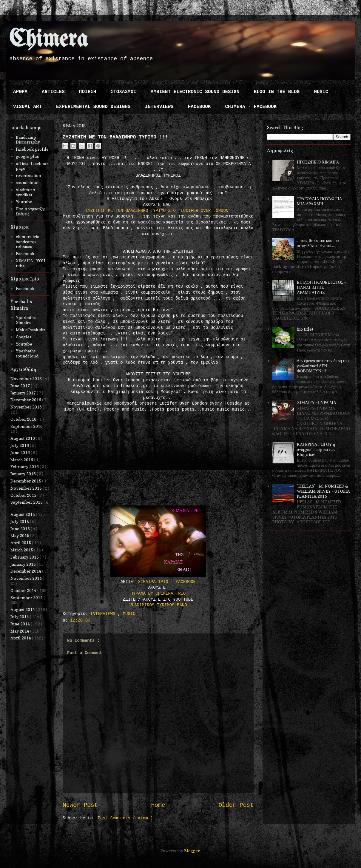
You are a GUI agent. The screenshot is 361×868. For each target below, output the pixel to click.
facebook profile (32, 149)
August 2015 (23, 514)
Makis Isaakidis (30, 330)
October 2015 (24, 495)
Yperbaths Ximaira (26, 320)
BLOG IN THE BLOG (277, 92)
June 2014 (21, 624)
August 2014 (23, 609)
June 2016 (21, 452)
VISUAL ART (27, 107)
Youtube (24, 202)
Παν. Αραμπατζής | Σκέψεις (32, 211)
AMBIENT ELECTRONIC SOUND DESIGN (195, 92)
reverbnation (28, 175)
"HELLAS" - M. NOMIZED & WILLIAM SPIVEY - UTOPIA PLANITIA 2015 (323, 491)
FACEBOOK (199, 107)
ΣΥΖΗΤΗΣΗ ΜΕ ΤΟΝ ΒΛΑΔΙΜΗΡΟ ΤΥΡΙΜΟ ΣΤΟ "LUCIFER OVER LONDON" (158, 211)
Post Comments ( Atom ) (125, 818)
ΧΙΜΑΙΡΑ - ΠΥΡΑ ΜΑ (317, 402)
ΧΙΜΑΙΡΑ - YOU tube (31, 263)
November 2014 (27, 578)
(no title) (305, 329)
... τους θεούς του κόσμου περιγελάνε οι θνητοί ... (318, 243)
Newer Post (80, 805)
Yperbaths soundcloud (27, 353)
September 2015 (27, 502)
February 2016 (25, 467)
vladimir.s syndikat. (25, 192)
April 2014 (21, 638)
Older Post (236, 805)
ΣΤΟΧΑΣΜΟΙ (123, 92)
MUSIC (321, 92)
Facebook (25, 253)
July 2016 (20, 445)
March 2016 (22, 460)
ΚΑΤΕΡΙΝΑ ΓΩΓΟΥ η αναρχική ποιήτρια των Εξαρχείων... (316, 449)
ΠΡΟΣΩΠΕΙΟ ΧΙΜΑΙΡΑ (318, 162)
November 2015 (27, 488)
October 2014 (24, 590)
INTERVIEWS (159, 107)
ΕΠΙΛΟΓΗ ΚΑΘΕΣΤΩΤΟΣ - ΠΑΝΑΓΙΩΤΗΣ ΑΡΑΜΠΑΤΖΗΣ (321, 287)
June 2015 (21, 529)
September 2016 (27, 426)
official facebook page (32, 166)
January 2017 (24, 393)
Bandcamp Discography (28, 140)
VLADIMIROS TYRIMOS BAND (158, 605)
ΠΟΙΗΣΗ (88, 92)
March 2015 (22, 550)
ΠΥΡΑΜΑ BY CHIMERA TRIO (158, 593)
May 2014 (20, 631)
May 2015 (20, 535)
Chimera (48, 40)
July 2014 (20, 617)
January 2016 (24, 474)
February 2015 (25, 557)
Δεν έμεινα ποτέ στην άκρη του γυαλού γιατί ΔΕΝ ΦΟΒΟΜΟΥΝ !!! (323, 366)
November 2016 (27, 407)
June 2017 (21, 386)
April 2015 (21, 543)
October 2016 (24, 419)
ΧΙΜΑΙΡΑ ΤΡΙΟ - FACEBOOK (167, 582)
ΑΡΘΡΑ (20, 92)
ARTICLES (53, 92)
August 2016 (23, 438)
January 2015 (24, 564)
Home (158, 805)
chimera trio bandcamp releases (28, 242)
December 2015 (26, 481)
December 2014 (26, 571)
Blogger (192, 851)
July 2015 (20, 521)
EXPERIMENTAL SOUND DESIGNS (93, 107)
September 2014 (27, 598)
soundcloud (27, 182)
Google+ (24, 337)
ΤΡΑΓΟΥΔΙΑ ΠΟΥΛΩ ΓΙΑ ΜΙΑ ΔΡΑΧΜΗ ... (320, 201)
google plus (27, 156)
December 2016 (26, 400)
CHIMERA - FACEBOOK (251, 107)
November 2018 (27, 379)
